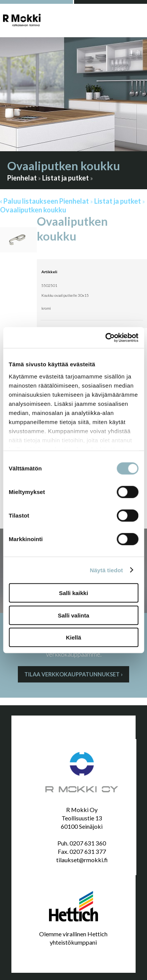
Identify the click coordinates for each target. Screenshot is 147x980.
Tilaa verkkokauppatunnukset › (73, 674)
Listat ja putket (66, 178)
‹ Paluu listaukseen (29, 201)
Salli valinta (73, 615)
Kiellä (73, 637)
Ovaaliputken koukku (33, 210)
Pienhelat (22, 178)
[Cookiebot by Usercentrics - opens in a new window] (105, 337)
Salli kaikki (73, 593)
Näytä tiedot (107, 570)
